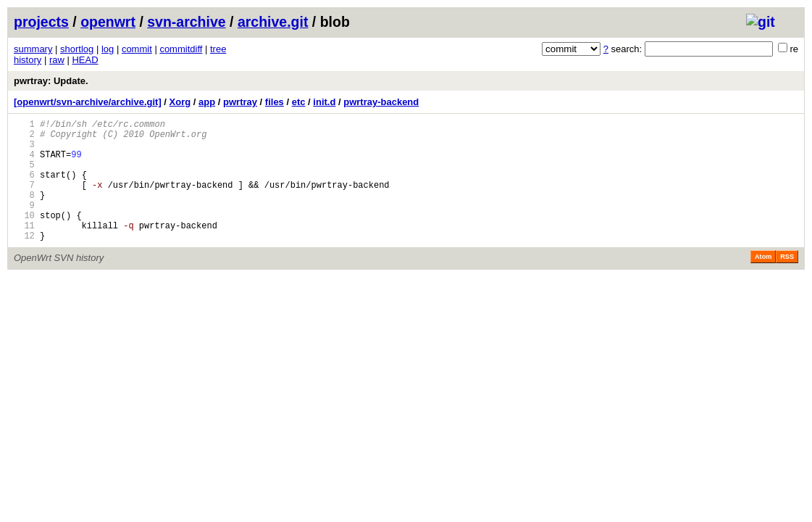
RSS (787, 283)
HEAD (85, 60)
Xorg (180, 102)
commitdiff (181, 49)
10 (24, 237)
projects (41, 22)
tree (218, 49)
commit (137, 49)
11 (24, 249)
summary (33, 49)
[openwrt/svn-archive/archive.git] (88, 102)
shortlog (77, 49)
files (275, 102)
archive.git (273, 22)
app (207, 102)
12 (24, 261)
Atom (763, 283)
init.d (324, 102)
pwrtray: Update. (51, 81)
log (108, 49)
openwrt (108, 22)
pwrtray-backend (381, 102)
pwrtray (240, 102)
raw (57, 60)
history (28, 60)
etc (299, 102)
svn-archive (186, 22)
